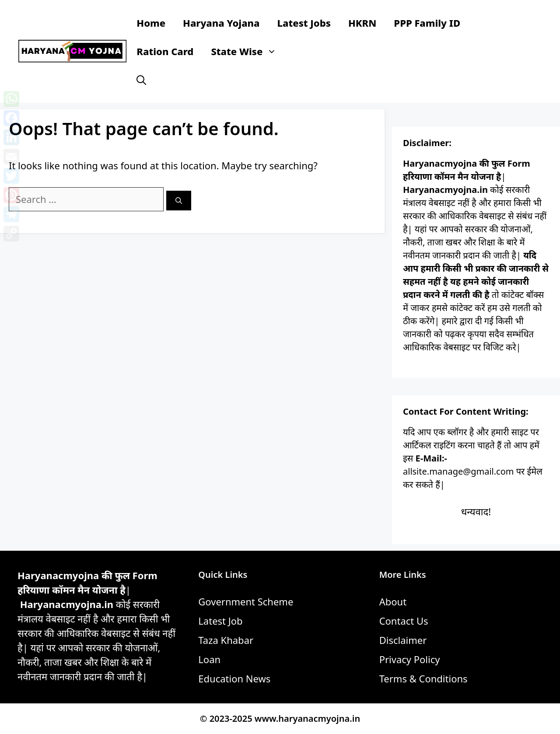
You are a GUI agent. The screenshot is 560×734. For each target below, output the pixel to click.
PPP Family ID (427, 23)
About (393, 601)
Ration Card (165, 51)
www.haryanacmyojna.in (307, 718)
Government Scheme (246, 601)
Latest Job (220, 621)
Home (151, 23)
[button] (141, 80)
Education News (234, 678)
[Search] (179, 201)
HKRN (362, 23)
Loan (209, 659)
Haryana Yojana (221, 23)
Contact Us (404, 621)
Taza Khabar (226, 640)
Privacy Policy (410, 659)
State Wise (248, 51)
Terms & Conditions (423, 678)
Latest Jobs (304, 23)
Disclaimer (403, 640)
